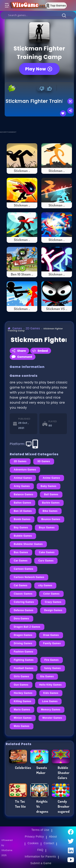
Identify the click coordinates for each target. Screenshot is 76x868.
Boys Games (47, 528)
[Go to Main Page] (28, 5)
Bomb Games (22, 519)
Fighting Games (24, 660)
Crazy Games (53, 602)
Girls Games (21, 676)
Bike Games (50, 511)
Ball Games (51, 494)
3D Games (44, 461)
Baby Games (49, 486)
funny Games (53, 668)
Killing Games (22, 701)
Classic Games (23, 594)
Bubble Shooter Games (28, 544)
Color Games (51, 594)
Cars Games (46, 561)
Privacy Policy (34, 837)
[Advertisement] (40, 124)
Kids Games (51, 693)
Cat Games (21, 585)
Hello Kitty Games (50, 685)
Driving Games (23, 643)
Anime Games (51, 478)
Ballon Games (22, 503)
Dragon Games (23, 635)
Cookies (33, 843)
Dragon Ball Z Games (27, 627)
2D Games (33, 328)
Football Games (24, 668)
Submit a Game (41, 863)
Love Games (50, 701)
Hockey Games (23, 693)
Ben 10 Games (23, 511)
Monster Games (52, 718)
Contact (49, 843)
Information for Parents (40, 856)
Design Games (53, 610)
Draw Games (51, 635)
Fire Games (51, 660)
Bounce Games (51, 519)
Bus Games (21, 552)
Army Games (22, 486)
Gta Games (47, 676)
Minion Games (23, 718)
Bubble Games (23, 536)
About (53, 837)
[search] (38, 15)
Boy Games (21, 528)
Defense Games (24, 610)
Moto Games (22, 726)
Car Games (21, 561)
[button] (64, 15)
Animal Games (23, 478)
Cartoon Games (24, 569)
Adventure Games (25, 470)
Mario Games (22, 710)
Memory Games (51, 710)
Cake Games (47, 552)
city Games (45, 585)
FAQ (40, 850)
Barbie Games (51, 503)
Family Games (52, 643)
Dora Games (21, 619)
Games (17, 328)
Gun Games (21, 685)
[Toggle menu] (6, 5)
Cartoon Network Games (29, 577)
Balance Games (24, 494)
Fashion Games (24, 652)
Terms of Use (40, 830)
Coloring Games (24, 602)
